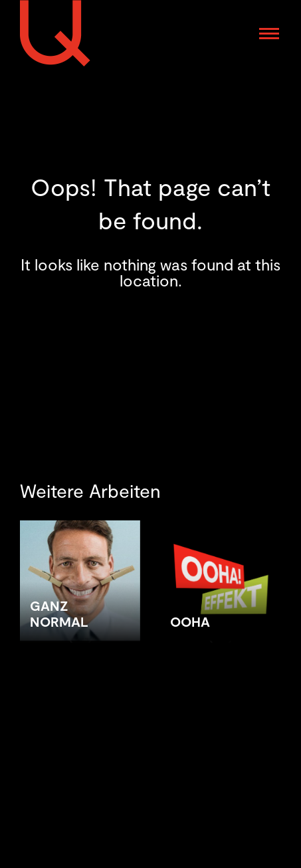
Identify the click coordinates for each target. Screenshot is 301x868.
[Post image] (80, 634)
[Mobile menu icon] (269, 34)
